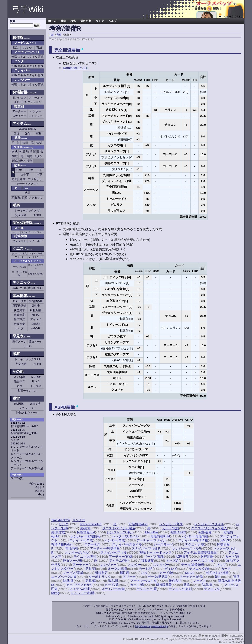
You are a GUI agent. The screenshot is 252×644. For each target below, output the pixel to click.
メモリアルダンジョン (27, 102)
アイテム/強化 (119, 560)
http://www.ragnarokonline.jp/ (151, 626)
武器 (27, 193)
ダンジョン (19, 98)
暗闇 (29, 156)
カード (21, 188)
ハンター (21, 61)
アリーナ (19, 257)
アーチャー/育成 (120, 556)
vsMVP (36, 328)
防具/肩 (207, 585)
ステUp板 (19, 377)
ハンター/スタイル (125, 536)
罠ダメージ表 (73, 560)
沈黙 (29, 161)
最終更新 (86, 21)
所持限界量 (36, 301)
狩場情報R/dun (62, 544)
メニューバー (27, 408)
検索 (73, 21)
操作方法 (19, 319)
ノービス (200, 581)
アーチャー (19, 111)
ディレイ (36, 319)
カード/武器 (171, 528)
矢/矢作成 (58, 532)
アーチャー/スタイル (151, 540)
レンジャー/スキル (120, 532)
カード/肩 (137, 585)
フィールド (36, 98)
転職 (14, 57)
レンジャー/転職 (83, 593)
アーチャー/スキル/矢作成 (27, 468)
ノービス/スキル (202, 560)
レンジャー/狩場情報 (85, 536)
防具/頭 (91, 569)
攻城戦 (36, 324)
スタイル (32, 57)
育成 (39, 48)
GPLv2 (239, 639)
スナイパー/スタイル (127, 544)
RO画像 (19, 404)
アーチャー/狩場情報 (105, 548)
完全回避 (21, 215)
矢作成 (23, 147)
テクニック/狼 (199, 569)
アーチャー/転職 (191, 577)
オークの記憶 (19, 267)
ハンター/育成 (115, 540)
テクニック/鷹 (147, 589)
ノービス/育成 (73, 573)
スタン (38, 156)
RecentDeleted (91, 524)
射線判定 (19, 324)
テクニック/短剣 (180, 589)
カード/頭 (232, 556)
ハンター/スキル (77, 552)
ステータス (19, 301)
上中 (30, 170)
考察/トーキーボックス (155, 552)
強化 (27, 134)
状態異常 (19, 310)
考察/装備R (65, 28)
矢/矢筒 (17, 478)
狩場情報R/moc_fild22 (24, 426)
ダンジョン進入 (19, 253)
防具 (20, 165)
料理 (38, 134)
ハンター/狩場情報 (195, 536)
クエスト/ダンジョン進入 (209, 528)
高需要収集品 (27, 129)
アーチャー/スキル (144, 581)
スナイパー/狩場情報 (193, 540)
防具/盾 (68, 581)
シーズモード (163, 544)
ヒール (27, 346)
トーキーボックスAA (27, 211)
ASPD (37, 215)
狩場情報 (25, 92)
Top (51, 35)
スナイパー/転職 (113, 589)
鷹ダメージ (36, 342)
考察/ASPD (178, 532)
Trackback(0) (60, 520)
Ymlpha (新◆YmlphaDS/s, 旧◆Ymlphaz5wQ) (216, 636)
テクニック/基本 (85, 556)
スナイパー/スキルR (146, 548)
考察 (59, 35)
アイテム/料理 (79, 589)
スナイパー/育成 (81, 540)
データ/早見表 (158, 577)
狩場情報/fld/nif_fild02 (24, 433)
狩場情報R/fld (160, 536)
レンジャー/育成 (171, 524)
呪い (22, 161)
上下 (39, 170)
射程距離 (36, 310)
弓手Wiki (28, 10)
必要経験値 (19, 306)
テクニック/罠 (195, 544)
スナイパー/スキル (114, 552)
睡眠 (15, 161)
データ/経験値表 (193, 565)
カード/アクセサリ (79, 585)
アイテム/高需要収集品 (200, 552)
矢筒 (25, 143)
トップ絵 (36, 386)
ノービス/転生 (154, 556)
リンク (36, 381)
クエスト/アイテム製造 (119, 528)
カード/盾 (111, 585)
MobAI (36, 315)
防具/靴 (113, 581)
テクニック (24, 283)
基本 (15, 288)
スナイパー (22, 70)
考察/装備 (205, 532)
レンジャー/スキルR (187, 548)
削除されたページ (27, 413)
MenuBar (152, 532)
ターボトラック (36, 257)
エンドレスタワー (36, 267)
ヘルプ (112, 21)
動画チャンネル (27, 391)
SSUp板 (36, 377)
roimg (55, 593)
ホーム (52, 21)
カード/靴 (166, 573)
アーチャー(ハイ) (27, 52)
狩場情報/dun (138, 524)
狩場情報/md (86, 532)
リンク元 (79, 520)
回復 (17, 134)
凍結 (15, 156)
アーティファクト (27, 184)
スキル (27, 48)
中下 (39, 175)
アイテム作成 (36, 253)
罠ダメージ (19, 342)
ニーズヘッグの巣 (19, 274)
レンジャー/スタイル (209, 524)
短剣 (39, 143)
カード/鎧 (146, 569)
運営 (16, 398)
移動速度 (19, 315)
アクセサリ (35, 179)
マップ (19, 328)
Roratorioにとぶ (75, 68)
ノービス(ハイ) (25, 43)
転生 (16, 48)
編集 (63, 21)
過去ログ (20, 381)
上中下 (25, 175)
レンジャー (22, 80)
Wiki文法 (35, 404)
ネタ (20, 386)
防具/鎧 (91, 581)
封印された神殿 (36, 274)
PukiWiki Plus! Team (208, 639)
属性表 (36, 306)
